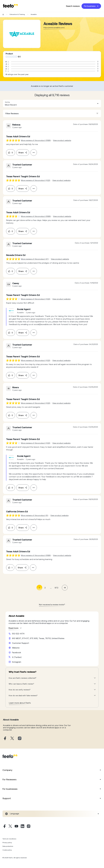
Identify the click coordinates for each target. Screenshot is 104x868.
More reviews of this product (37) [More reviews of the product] (35, 259)
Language (14, 814)
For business (91, 6)
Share (23, 153)
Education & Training (17, 14)
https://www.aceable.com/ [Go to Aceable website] (54, 28)
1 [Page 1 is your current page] (39, 588)
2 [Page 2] (45, 588)
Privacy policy (7, 843)
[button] (52, 104)
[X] (10, 827)
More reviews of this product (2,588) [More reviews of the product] (36, 140)
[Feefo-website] (10, 6)
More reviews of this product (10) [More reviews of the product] (35, 515)
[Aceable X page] (12, 738)
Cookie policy (7, 850)
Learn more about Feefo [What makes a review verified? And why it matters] (20, 703)
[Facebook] (4, 827)
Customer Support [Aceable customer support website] (21, 643)
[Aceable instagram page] (20, 738)
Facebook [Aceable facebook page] (17, 652)
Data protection (8, 846)
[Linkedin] (22, 827)
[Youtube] (16, 827)
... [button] (51, 588)
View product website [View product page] (62, 140)
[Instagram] (29, 827)
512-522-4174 (18, 634)
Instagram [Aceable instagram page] (17, 662)
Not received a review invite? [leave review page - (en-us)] (52, 605)
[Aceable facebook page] (5, 738)
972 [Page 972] (56, 588)
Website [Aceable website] (16, 648)
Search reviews (73, 6)
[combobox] (52, 104)
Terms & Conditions (9, 839)
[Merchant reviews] (22, 34)
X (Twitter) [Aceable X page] (17, 657)
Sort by (7, 102)
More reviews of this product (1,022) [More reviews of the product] (36, 180)
